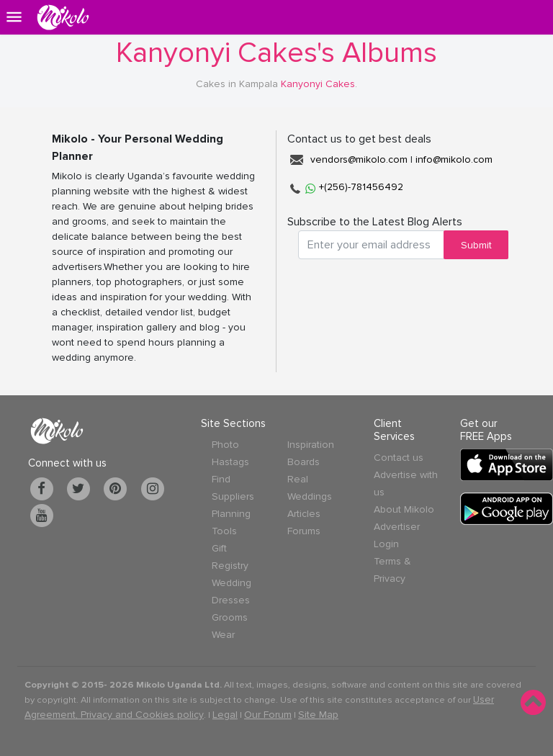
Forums (304, 531)
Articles (304, 514)
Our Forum (268, 715)
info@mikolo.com (454, 159)
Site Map (318, 715)
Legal (225, 715)
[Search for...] (371, 245)
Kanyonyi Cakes (318, 84)
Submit (476, 245)
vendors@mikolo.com (359, 159)
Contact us (399, 458)
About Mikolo (404, 509)
